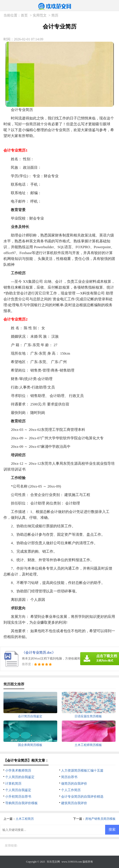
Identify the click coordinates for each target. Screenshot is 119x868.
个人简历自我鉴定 (18, 790)
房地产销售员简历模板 (100, 819)
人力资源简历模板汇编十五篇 (82, 770)
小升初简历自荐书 (18, 797)
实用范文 (40, 15)
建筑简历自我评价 (74, 803)
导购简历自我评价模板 (21, 803)
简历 (55, 15)
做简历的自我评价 (74, 784)
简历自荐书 (69, 777)
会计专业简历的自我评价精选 (82, 797)
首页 (24, 15)
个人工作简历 (71, 790)
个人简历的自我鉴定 (20, 777)
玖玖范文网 (53, 862)
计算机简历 (13, 784)
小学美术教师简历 (18, 770)
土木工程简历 (25, 819)
